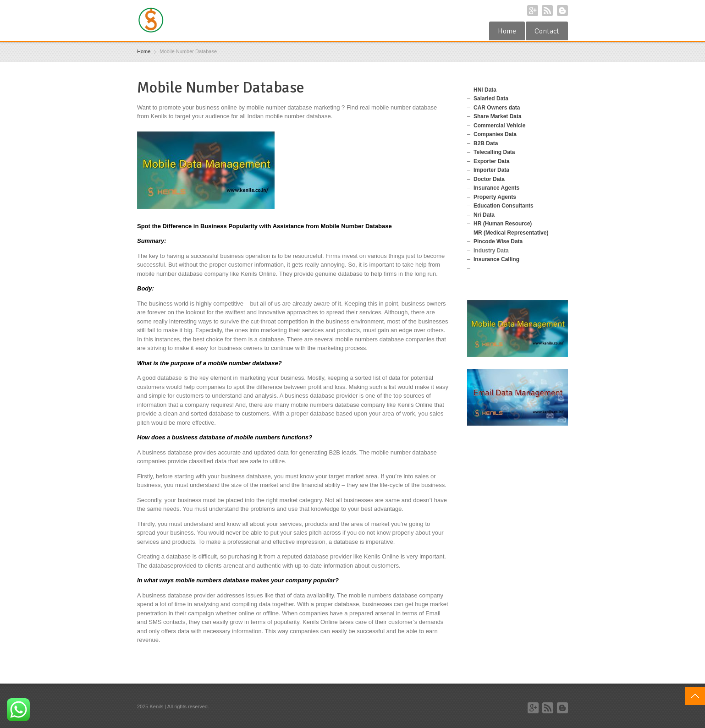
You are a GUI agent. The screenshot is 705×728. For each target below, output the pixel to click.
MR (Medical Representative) (511, 233)
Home (507, 31)
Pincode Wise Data (498, 241)
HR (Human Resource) (503, 224)
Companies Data (495, 134)
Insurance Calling (496, 259)
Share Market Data (498, 116)
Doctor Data (489, 179)
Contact (547, 31)
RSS (547, 11)
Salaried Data (491, 99)
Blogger (562, 11)
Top (695, 696)
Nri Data (484, 215)
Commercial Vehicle (499, 126)
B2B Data (486, 143)
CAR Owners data (497, 108)
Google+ (533, 11)
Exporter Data (492, 161)
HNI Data (485, 90)
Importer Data (491, 170)
